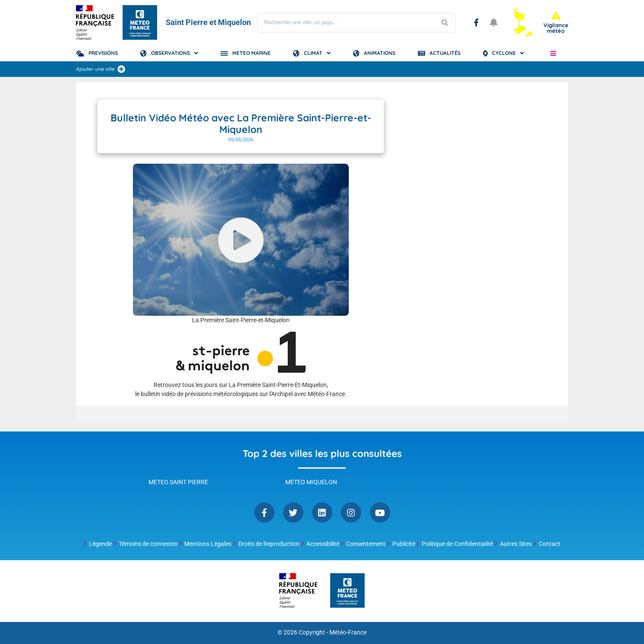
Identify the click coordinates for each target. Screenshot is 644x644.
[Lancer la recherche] (445, 23)
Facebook (476, 22)
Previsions (103, 53)
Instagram (351, 512)
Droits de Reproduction (269, 544)
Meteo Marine (251, 53)
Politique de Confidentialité (457, 544)
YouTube (380, 512)
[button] (553, 53)
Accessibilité (323, 544)
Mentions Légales (208, 544)
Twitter (293, 512)
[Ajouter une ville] (121, 69)
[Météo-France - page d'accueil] (347, 591)
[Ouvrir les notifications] (494, 22)
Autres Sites (516, 544)
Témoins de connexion (148, 544)
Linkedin (322, 512)
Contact (549, 544)
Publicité (404, 544)
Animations (380, 53)
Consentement (366, 544)
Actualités (445, 53)
